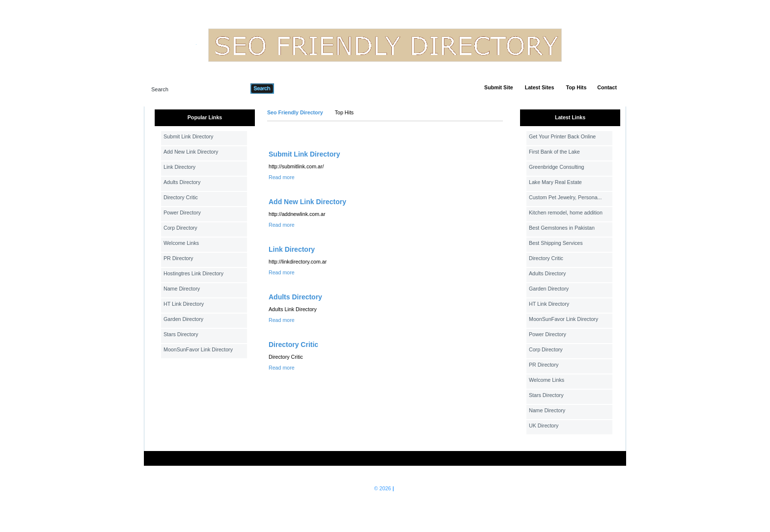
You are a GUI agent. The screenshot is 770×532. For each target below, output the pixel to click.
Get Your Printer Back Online (562, 136)
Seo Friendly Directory (295, 112)
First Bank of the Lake (554, 152)
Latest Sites (540, 87)
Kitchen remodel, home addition (566, 213)
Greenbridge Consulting (557, 167)
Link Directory (179, 167)
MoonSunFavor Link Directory (198, 349)
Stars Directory (181, 334)
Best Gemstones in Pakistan (562, 228)
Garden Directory (183, 319)
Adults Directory (182, 182)
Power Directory (182, 213)
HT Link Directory (184, 304)
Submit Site (499, 87)
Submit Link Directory (188, 136)
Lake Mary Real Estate (555, 182)
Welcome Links (181, 243)
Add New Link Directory (191, 152)
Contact (607, 87)
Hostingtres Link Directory (193, 273)
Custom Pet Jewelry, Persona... (565, 197)
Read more (282, 177)
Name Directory (182, 289)
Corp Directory (180, 228)
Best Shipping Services (556, 243)
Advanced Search (300, 88)
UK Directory (544, 426)
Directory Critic (181, 197)
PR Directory (178, 258)
